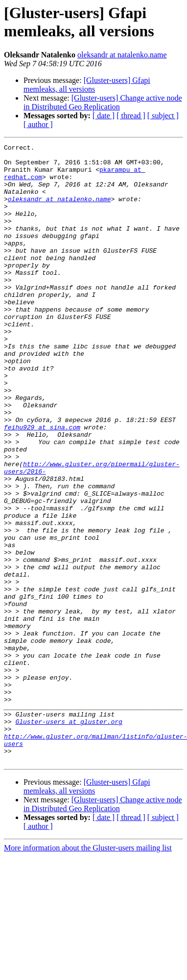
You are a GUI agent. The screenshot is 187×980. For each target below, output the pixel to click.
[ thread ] (131, 116)
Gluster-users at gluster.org (69, 838)
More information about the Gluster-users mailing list (88, 971)
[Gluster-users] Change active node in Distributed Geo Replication (103, 102)
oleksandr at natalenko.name (122, 55)
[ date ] (104, 116)
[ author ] (38, 124)
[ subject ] (163, 116)
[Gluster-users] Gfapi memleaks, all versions (87, 85)
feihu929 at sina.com (42, 484)
